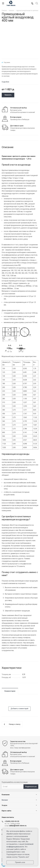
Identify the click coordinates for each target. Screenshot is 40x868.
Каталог (5, 800)
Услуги (4, 805)
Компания (6, 795)
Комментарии (10, 691)
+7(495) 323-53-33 (12, 821)
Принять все (20, 862)
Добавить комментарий (19, 709)
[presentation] (18, 702)
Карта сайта (6, 811)
